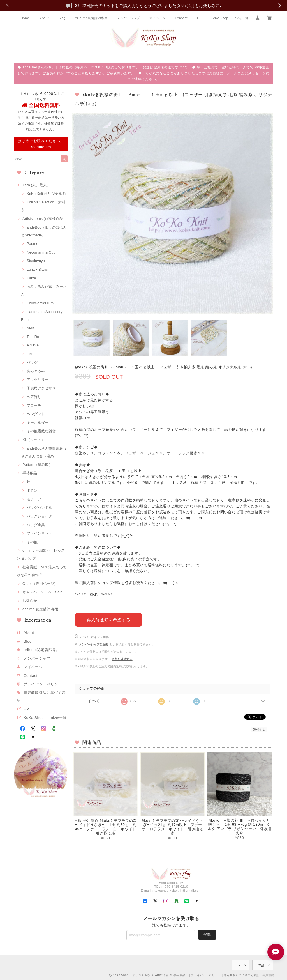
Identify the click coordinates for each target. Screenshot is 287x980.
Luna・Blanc (37, 269)
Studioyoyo (36, 261)
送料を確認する (122, 659)
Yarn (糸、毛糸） (36, 185)
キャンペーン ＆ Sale (42, 592)
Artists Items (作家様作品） (45, 219)
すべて (94, 701)
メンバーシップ (128, 18)
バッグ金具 (36, 525)
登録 (207, 934)
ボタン (32, 490)
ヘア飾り (34, 397)
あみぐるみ (36, 371)
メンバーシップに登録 (94, 644)
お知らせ (30, 601)
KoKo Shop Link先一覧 (230, 18)
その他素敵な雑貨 (41, 431)
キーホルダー (38, 423)
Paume (33, 244)
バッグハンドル (39, 508)
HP (199, 18)
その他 (32, 542)
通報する (259, 729)
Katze (31, 278)
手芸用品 (30, 473)
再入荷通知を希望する (109, 620)
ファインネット (39, 533)
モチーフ (34, 499)
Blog (62, 18)
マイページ (158, 18)
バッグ (32, 363)
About (44, 18)
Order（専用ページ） (40, 584)
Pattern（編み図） (37, 465)
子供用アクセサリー (43, 388)
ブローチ (34, 405)
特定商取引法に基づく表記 (242, 975)
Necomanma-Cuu (41, 252)
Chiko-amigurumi (40, 303)
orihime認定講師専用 (91, 18)
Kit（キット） (34, 440)
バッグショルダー (41, 516)
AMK (31, 328)
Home (26, 18)
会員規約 (268, 975)
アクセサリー (38, 380)
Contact (181, 18)
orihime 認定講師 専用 (40, 609)
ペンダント (36, 414)
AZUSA (33, 345)
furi (29, 354)
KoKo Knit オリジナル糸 (46, 194)
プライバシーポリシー (43, 684)
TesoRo (33, 337)
